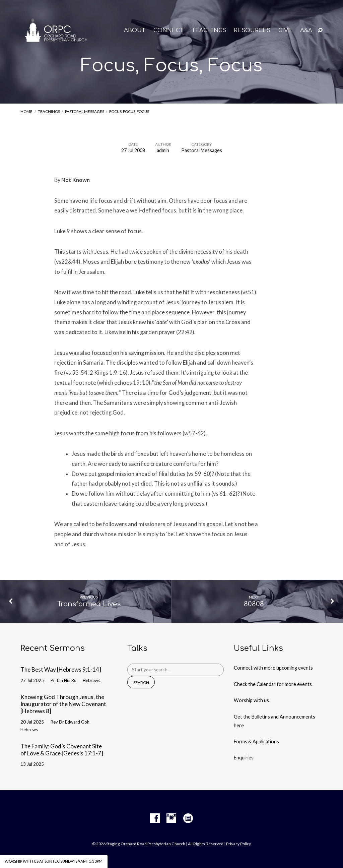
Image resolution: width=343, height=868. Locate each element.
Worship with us (251, 700)
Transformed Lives (89, 604)
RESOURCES (252, 31)
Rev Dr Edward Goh (70, 722)
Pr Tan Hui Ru (63, 680)
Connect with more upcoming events (273, 668)
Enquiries (244, 758)
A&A (306, 31)
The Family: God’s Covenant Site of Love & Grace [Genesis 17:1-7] (62, 750)
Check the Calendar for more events (273, 684)
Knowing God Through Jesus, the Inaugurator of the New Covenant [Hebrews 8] (63, 704)
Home (26, 111)
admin (163, 150)
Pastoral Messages (85, 111)
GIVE (285, 31)
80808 (254, 604)
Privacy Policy (238, 844)
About (135, 31)
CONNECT (168, 31)
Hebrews (91, 680)
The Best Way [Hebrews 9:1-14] (61, 669)
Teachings (49, 111)
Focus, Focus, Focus (129, 111)
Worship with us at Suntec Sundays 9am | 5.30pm (54, 861)
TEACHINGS (209, 31)
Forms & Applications (256, 741)
